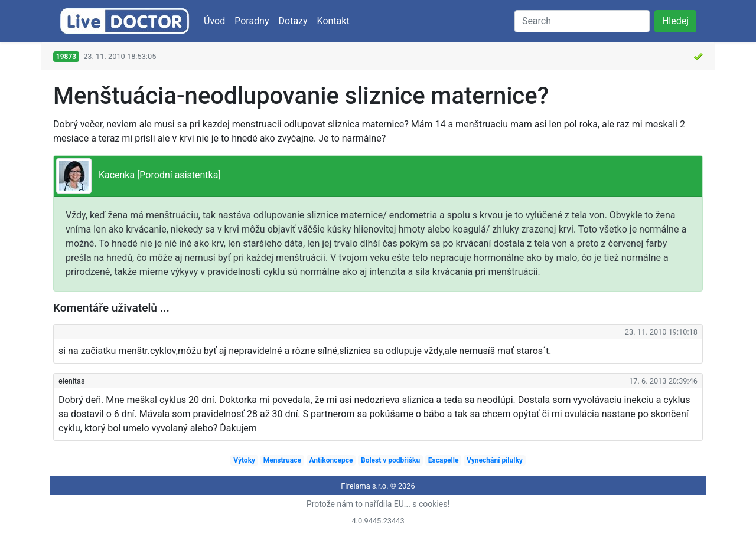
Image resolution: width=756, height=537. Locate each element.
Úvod (214, 21)
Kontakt (333, 21)
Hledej (675, 21)
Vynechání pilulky (495, 460)
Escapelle (444, 460)
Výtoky (244, 460)
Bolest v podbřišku (390, 460)
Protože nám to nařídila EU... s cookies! (378, 504)
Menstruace (282, 460)
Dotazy (293, 21)
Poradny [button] (252, 21)
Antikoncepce (331, 460)
